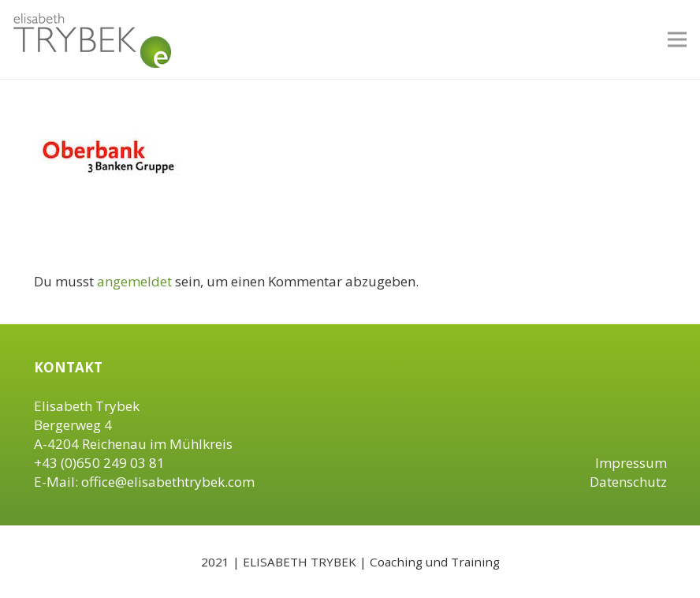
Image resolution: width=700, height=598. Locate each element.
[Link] (92, 39)
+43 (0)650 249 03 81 (99, 463)
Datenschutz (628, 482)
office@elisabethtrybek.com (168, 482)
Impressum (631, 463)
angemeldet (134, 281)
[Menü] (677, 39)
